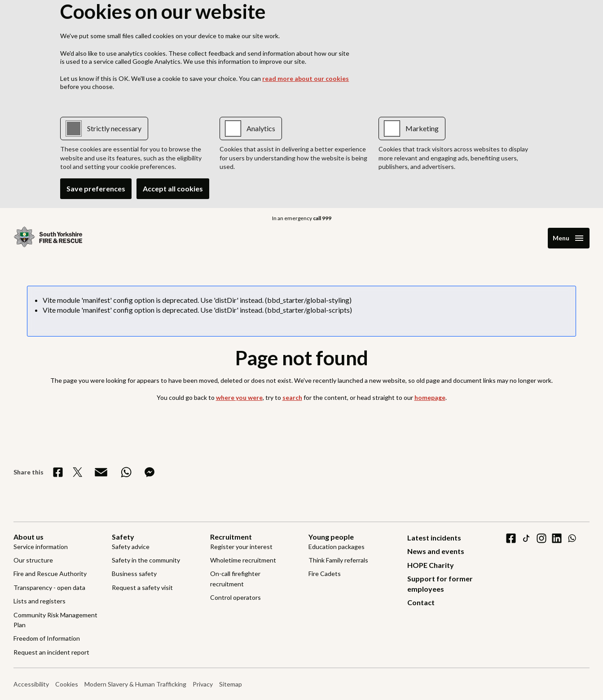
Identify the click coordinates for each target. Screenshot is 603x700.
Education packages (337, 547)
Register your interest (241, 547)
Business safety (134, 574)
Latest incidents (434, 538)
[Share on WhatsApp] (126, 472)
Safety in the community (146, 560)
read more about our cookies (306, 78)
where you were (239, 397)
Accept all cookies (173, 188)
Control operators (235, 597)
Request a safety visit (142, 587)
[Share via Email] (101, 472)
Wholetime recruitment (243, 560)
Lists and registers (40, 601)
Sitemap (231, 684)
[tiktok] (526, 538)
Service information (41, 547)
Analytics (261, 128)
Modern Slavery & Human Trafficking (135, 684)
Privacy (203, 684)
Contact (421, 602)
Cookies (67, 684)
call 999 (322, 218)
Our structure (33, 560)
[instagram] (541, 538)
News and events (436, 551)
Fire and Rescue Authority (50, 574)
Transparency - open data (49, 587)
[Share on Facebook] (58, 472)
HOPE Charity (431, 565)
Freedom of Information (47, 638)
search (292, 397)
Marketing (422, 128)
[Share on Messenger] (150, 472)
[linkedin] (557, 538)
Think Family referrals (338, 560)
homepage (430, 397)
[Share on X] (78, 472)
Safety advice (131, 547)
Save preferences (96, 188)
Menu (561, 238)
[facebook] (511, 538)
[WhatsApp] (572, 538)
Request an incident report (51, 652)
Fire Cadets (325, 574)
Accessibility (31, 684)
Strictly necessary (114, 128)
